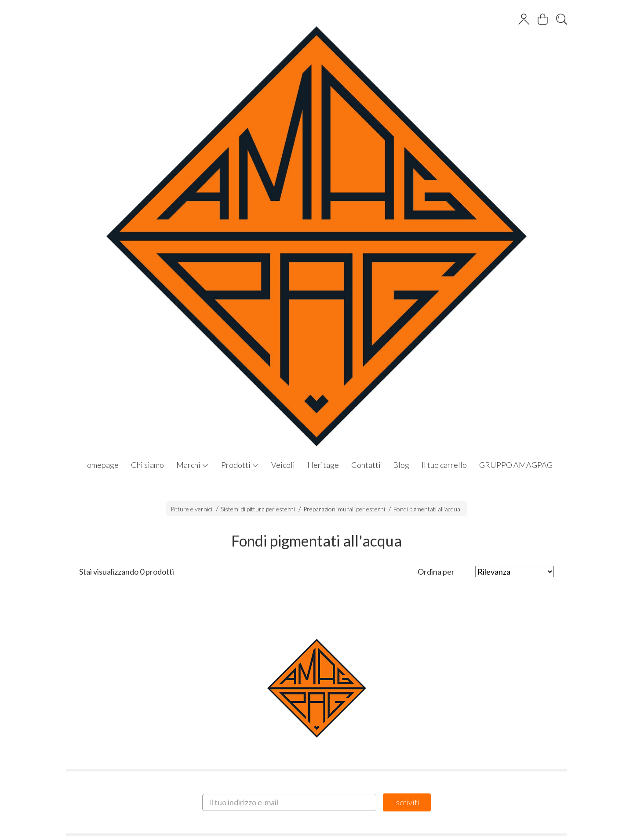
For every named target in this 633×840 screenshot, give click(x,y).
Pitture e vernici (191, 509)
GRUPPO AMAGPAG (516, 465)
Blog (401, 465)
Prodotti (240, 465)
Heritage (323, 465)
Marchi (193, 465)
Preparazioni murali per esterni (344, 509)
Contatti (366, 465)
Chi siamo (147, 465)
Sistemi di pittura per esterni (258, 509)
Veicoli (283, 465)
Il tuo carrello (444, 465)
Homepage (100, 465)
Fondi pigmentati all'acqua (427, 509)
